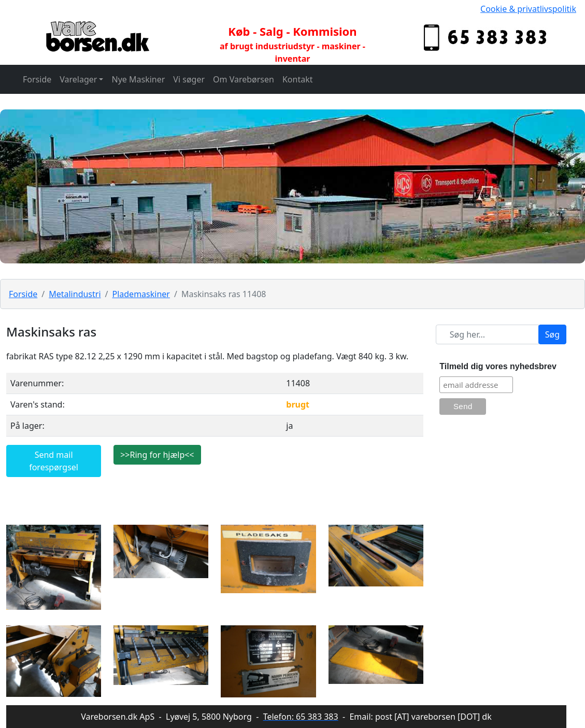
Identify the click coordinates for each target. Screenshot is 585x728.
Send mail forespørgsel (54, 461)
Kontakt (298, 79)
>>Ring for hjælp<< (157, 455)
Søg (552, 334)
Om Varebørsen (244, 79)
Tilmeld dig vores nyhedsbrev (498, 366)
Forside (37, 79)
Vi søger (189, 79)
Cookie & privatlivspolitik (528, 9)
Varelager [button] (78, 79)
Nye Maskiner (138, 79)
